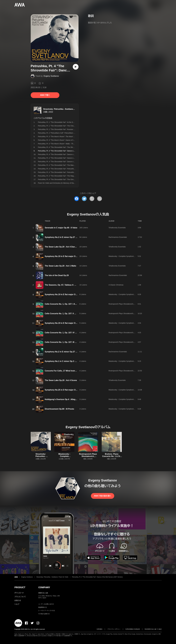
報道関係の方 (43, 607)
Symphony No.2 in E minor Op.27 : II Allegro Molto (68, 352)
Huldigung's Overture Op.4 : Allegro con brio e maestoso (71, 399)
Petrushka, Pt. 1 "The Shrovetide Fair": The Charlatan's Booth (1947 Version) (67, 126)
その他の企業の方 (44, 614)
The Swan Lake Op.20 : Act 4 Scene (61, 380)
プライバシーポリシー (114, 629)
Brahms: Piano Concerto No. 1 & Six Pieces (112, 456)
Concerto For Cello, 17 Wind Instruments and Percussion (71, 371)
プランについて (20, 597)
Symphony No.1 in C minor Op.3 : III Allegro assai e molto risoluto (75, 361)
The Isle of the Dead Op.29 (57, 275)
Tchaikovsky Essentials (117, 228)
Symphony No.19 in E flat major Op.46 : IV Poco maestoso (71, 323)
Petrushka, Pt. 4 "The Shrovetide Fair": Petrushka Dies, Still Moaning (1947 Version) (69, 172)
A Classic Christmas (116, 285)
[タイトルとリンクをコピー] (92, 199)
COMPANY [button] (44, 587)
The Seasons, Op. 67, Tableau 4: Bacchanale (65, 285)
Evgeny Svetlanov (51, 76)
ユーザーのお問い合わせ (46, 604)
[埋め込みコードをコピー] (100, 199)
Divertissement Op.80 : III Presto (59, 409)
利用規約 (100, 629)
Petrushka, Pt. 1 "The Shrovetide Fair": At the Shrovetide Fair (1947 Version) (66, 122)
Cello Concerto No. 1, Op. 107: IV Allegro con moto (68, 333)
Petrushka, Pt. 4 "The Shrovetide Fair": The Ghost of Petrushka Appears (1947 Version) (70, 179)
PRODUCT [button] (20, 587)
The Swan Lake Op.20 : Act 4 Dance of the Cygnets (68, 247)
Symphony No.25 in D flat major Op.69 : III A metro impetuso (72, 390)
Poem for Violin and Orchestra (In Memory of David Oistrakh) (61, 183)
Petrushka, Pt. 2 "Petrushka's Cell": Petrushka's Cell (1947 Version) (63, 133)
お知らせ (18, 600)
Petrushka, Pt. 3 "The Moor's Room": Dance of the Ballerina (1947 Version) (66, 140)
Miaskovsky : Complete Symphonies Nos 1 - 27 (126, 256)
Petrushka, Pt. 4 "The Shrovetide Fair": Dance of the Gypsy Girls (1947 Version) (68, 158)
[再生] (76, 67)
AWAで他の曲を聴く (103, 496)
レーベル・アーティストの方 (47, 611)
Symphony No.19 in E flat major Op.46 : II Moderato (68, 294)
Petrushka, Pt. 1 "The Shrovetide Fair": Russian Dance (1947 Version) (64, 129)
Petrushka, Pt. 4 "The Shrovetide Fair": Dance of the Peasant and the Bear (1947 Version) (71, 154)
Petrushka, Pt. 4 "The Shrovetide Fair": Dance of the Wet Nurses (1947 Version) (97, 577)
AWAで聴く (45, 95)
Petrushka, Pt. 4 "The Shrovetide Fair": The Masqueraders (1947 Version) (65, 165)
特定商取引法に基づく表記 (153, 629)
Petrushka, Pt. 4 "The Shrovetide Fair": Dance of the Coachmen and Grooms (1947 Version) (72, 162)
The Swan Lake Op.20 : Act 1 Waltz (61, 266)
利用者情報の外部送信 (133, 629)
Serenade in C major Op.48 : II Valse (61, 228)
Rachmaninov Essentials (118, 237)
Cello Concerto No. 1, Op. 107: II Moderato (64, 314)
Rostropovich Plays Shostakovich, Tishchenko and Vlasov (130, 304)
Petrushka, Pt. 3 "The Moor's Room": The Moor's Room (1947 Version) (64, 137)
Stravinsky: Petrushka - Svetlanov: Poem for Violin (66, 109)
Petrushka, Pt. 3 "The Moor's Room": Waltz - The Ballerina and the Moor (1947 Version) (70, 144)
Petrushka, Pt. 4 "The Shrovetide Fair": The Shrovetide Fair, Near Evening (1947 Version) (71, 147)
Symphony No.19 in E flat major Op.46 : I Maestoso (68, 256)
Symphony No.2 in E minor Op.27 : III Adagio (65, 237)
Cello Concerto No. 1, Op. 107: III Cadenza (64, 342)
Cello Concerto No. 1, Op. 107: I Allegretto (64, 304)
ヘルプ (17, 604)
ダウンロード (19, 593)
